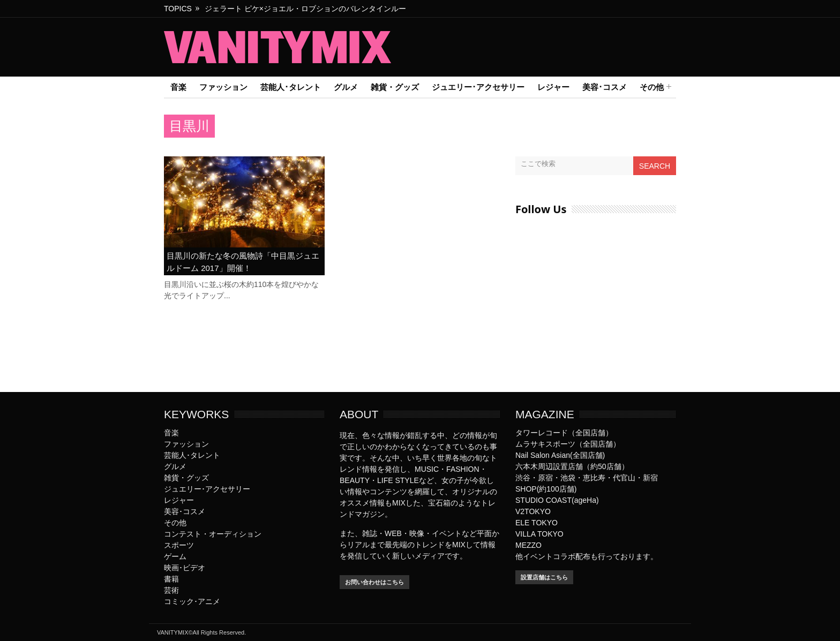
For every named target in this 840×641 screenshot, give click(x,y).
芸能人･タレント (291, 87)
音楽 (178, 87)
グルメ (346, 87)
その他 (652, 88)
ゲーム (175, 556)
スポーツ (179, 545)
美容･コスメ (605, 87)
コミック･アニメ (192, 601)
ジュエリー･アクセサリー (478, 87)
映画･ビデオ (185, 568)
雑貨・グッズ (395, 87)
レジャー (553, 87)
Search (655, 166)
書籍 (171, 579)
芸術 (171, 590)
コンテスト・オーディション (213, 534)
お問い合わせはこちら (374, 582)
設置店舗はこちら (544, 577)
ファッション (223, 87)
